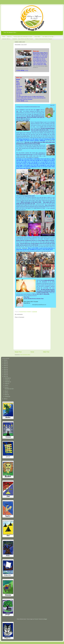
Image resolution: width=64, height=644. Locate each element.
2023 (5, 366)
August (7, 384)
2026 (5, 360)
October (7, 380)
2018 (5, 375)
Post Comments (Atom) (25, 355)
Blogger (45, 619)
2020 (5, 371)
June (6, 387)
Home (4, 37)
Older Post (46, 352)
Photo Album (37, 37)
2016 (5, 399)
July (6, 385)
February (7, 397)
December (7, 378)
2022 (5, 367)
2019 (5, 373)
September (7, 382)
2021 (5, 369)
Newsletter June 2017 (9, 389)
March (6, 395)
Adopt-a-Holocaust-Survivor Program (44, 39)
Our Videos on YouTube (48, 37)
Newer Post (18, 352)
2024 (5, 364)
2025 (5, 362)
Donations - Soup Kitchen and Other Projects (23, 39)
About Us (9, 37)
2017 (5, 377)
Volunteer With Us (6, 39)
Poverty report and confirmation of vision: (23, 37)
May (6, 391)
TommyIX (36, 619)
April (6, 393)
